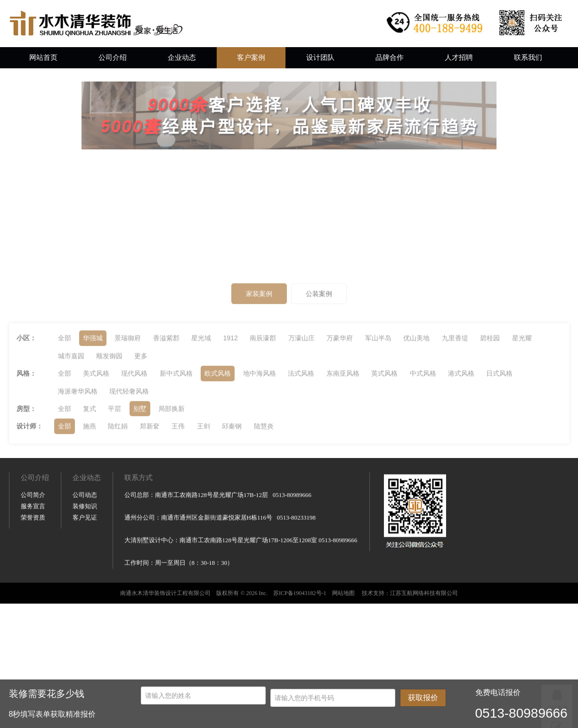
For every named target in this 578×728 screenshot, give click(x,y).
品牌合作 (390, 57)
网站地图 (343, 638)
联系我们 (528, 57)
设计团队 (320, 57)
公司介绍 (113, 57)
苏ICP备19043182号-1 (300, 638)
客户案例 (251, 57)
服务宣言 (33, 552)
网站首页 (43, 57)
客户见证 (85, 563)
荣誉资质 (33, 563)
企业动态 (182, 57)
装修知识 (85, 552)
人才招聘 (459, 57)
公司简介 (33, 540)
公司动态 (85, 540)
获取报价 (423, 698)
